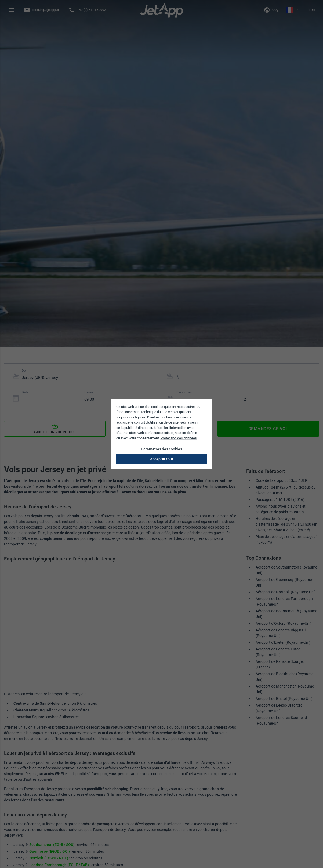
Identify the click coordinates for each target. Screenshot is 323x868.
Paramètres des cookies (161, 449)
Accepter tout (162, 459)
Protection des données (179, 438)
